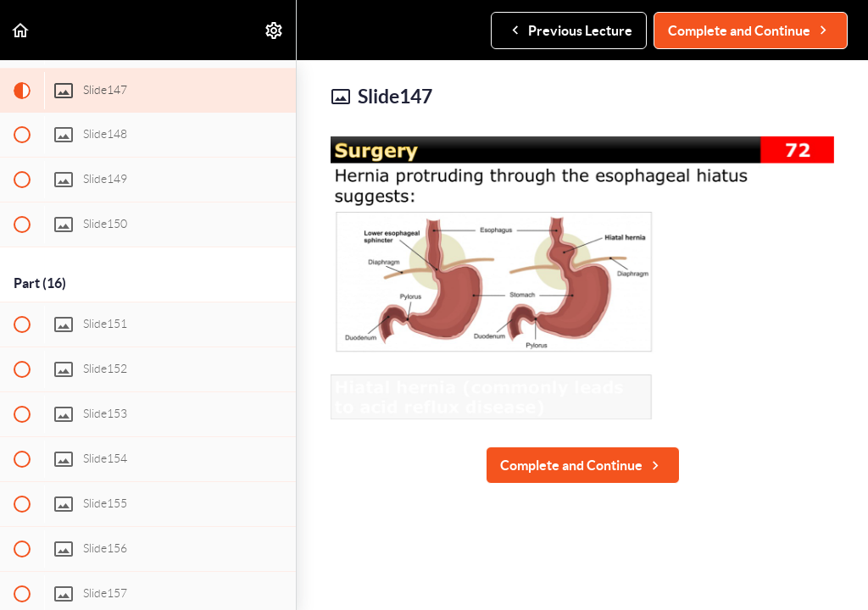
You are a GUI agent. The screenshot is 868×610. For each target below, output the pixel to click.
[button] (21, 30)
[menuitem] (275, 30)
